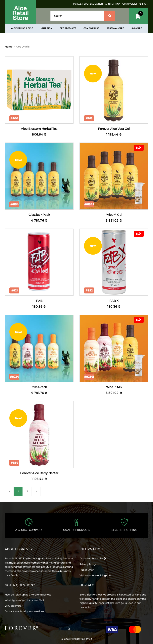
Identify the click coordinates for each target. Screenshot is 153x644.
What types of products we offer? (25, 600)
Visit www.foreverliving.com (96, 575)
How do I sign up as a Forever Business (28, 595)
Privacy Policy (88, 564)
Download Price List (93, 559)
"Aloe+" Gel (114, 215)
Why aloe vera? (14, 606)
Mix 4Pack (39, 387)
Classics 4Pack (39, 215)
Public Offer (87, 570)
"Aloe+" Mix (114, 387)
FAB (39, 301)
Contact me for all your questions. (25, 611)
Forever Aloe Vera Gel (114, 129)
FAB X (114, 301)
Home (9, 47)
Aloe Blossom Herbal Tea (39, 129)
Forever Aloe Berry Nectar (39, 473)
